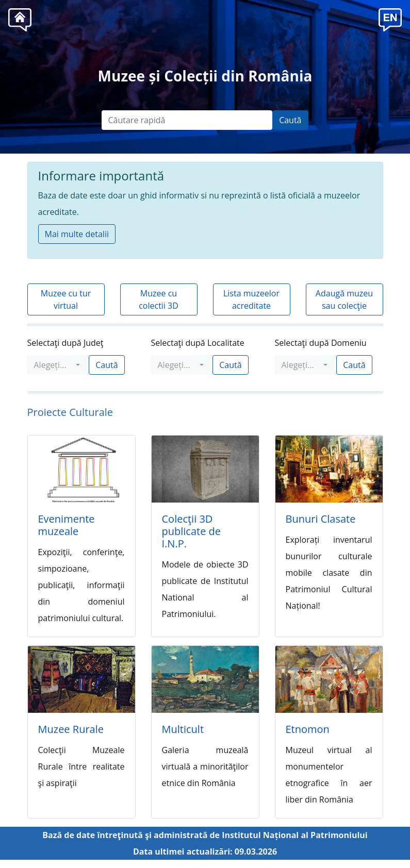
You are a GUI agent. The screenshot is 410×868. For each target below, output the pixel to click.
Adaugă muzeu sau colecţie (344, 299)
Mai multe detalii (77, 234)
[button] (390, 19)
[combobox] (57, 365)
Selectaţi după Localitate (198, 343)
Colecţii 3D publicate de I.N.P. (192, 531)
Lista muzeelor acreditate (251, 299)
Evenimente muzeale (67, 525)
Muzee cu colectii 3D (159, 299)
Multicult (183, 729)
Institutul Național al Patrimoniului (295, 835)
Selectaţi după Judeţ (65, 343)
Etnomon (308, 729)
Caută (290, 120)
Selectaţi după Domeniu (321, 343)
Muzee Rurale (71, 729)
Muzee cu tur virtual (66, 299)
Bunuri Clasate (321, 519)
